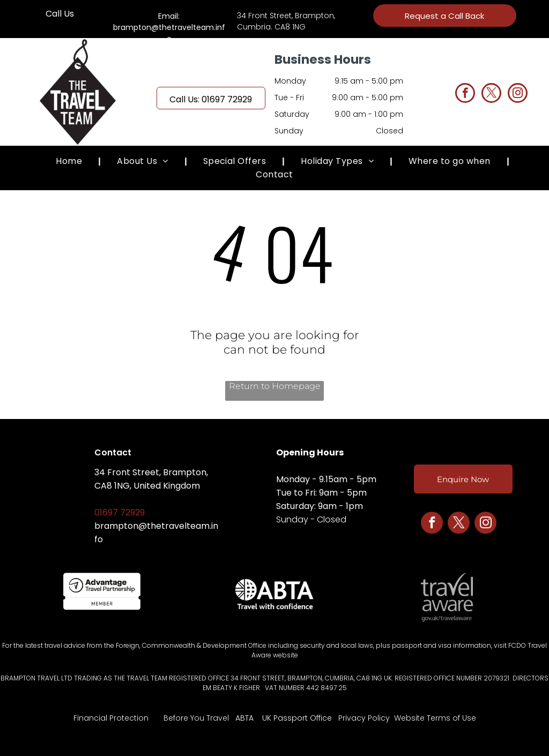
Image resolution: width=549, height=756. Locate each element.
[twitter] (491, 94)
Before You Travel (196, 718)
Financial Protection (111, 718)
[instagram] (518, 94)
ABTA (244, 718)
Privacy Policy (364, 718)
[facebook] (465, 94)
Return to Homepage (275, 386)
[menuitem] (70, 161)
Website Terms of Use (435, 718)
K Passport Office (299, 718)
